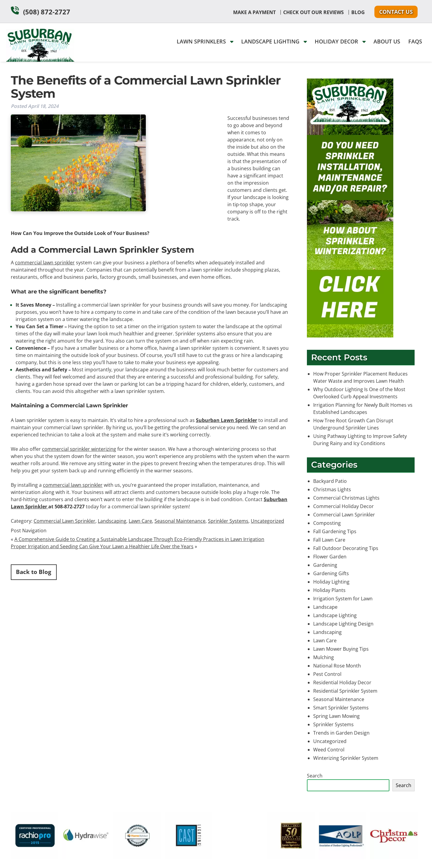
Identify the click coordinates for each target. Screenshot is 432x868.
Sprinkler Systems (228, 521)
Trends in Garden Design (341, 733)
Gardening (325, 565)
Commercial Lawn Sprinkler (64, 521)
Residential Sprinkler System (345, 691)
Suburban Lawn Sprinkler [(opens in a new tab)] (226, 420)
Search (315, 776)
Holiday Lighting (331, 582)
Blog (358, 12)
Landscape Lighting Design (343, 624)
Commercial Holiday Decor (343, 506)
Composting (327, 523)
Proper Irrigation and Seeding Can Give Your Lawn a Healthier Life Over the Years (102, 546)
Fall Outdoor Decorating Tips (346, 548)
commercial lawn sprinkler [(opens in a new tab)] (45, 263)
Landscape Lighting (274, 41)
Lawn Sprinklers (205, 41)
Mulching (324, 657)
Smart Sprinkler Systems (341, 708)
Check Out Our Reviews (313, 12)
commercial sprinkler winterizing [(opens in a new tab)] (79, 449)
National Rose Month (337, 666)
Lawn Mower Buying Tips (341, 649)
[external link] (35, 858)
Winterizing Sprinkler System (346, 758)
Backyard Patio (330, 481)
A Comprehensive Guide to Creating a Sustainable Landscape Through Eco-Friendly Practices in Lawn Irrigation (139, 539)
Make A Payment (254, 12)
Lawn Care (140, 521)
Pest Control (327, 674)
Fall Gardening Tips (335, 531)
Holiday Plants (329, 590)
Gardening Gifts (331, 573)
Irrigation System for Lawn (343, 599)
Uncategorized (267, 521)
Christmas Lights (332, 489)
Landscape (325, 607)
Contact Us (396, 12)
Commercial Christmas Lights (346, 498)
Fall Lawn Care (329, 540)
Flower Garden (330, 557)
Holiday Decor (340, 41)
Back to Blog (34, 572)
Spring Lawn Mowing (336, 716)
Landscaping (112, 521)
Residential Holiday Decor (342, 682)
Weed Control (329, 750)
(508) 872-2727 (47, 12)
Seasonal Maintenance (180, 521)
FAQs (415, 41)
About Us (387, 41)
